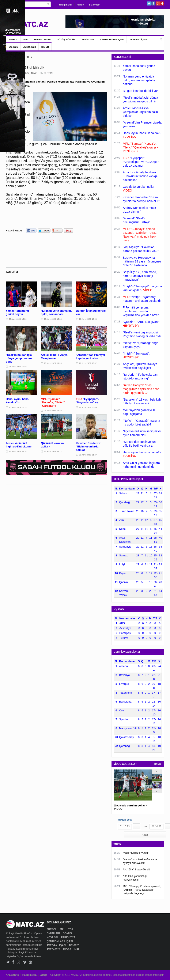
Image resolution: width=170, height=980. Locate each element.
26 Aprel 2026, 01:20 (53, 411)
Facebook (153, 3)
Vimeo (25, 962)
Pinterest (162, 3)
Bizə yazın (95, 5)
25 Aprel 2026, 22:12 (53, 451)
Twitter (149, 3)
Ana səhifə (12, 975)
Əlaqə (80, 5)
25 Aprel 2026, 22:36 (18, 451)
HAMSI (158, 764)
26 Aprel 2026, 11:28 (53, 363)
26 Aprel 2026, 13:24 (53, 319)
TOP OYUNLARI (43, 39)
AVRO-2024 (30, 47)
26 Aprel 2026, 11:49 (18, 367)
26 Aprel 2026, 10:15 (18, 407)
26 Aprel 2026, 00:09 (88, 407)
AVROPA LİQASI (138, 39)
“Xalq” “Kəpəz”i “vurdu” (136, 853)
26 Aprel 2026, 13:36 (18, 319)
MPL (26, 39)
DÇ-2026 (13, 47)
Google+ (158, 3)
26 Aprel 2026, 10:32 (88, 363)
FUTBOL (13, 39)
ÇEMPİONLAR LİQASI (112, 39)
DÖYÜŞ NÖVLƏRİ (67, 39)
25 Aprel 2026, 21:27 (88, 455)
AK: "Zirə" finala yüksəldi (137, 870)
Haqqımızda (66, 5)
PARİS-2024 (88, 39)
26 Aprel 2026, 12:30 (88, 319)
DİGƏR (45, 47)
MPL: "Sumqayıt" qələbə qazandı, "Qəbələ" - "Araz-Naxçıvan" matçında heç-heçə (142, 890)
